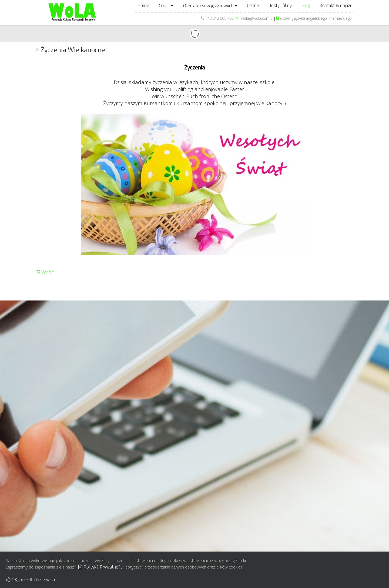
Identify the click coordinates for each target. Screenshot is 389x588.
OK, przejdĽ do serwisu (31, 580)
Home (143, 5)
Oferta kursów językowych (210, 6)
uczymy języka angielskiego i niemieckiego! (314, 18)
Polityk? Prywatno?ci (101, 567)
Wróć (48, 272)
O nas (166, 6)
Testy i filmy (281, 5)
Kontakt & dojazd (336, 5)
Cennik (253, 5)
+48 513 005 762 (219, 18)
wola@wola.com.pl (255, 18)
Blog (306, 5)
